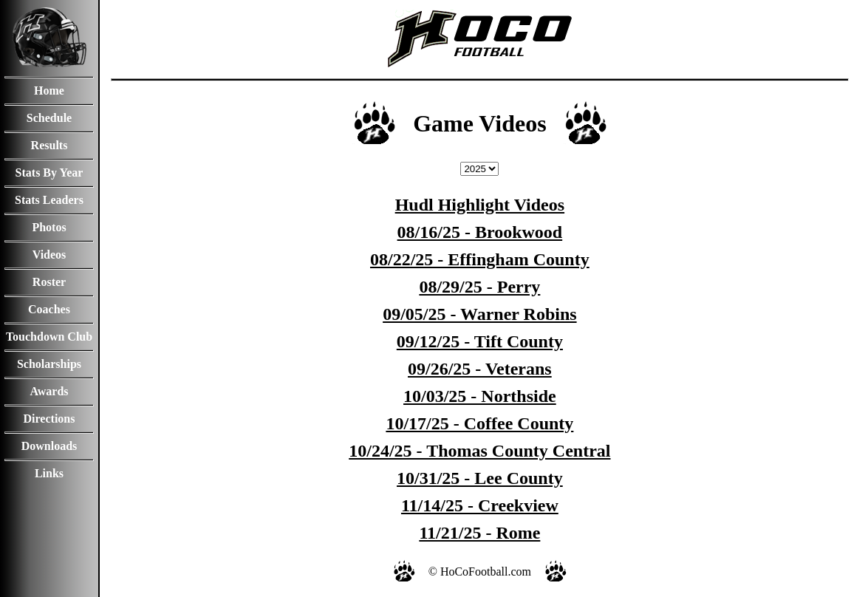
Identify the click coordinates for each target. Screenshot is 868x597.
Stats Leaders (49, 200)
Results (49, 145)
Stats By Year (49, 173)
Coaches (49, 309)
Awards (49, 391)
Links (49, 473)
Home (49, 91)
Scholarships (49, 364)
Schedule (49, 118)
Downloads (49, 446)
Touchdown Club (49, 337)
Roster (49, 282)
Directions (49, 419)
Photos (49, 227)
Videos (49, 255)
